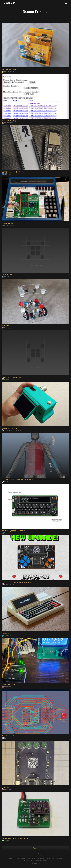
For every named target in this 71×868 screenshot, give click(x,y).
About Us (10, 858)
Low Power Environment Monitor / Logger (15, 838)
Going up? (35, 854)
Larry (5, 482)
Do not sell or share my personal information (35, 860)
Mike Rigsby (7, 328)
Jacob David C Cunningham (12, 430)
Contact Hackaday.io (20, 858)
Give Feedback (31, 858)
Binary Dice (5, 787)
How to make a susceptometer (11, 377)
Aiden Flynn (7, 789)
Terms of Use (41, 858)
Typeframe (5, 633)
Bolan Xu (6, 533)
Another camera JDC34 (9, 428)
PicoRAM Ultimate (8, 223)
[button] (66, 3)
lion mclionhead (8, 123)
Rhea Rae (6, 687)
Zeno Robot (6, 326)
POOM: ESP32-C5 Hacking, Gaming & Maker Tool (18, 582)
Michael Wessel (8, 225)
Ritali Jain (6, 277)
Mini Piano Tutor (7, 275)
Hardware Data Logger (9, 69)
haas (5, 738)
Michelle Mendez (8, 584)
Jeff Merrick (7, 635)
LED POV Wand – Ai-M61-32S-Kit (13, 172)
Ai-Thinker (6, 174)
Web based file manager (10, 121)
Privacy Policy (50, 858)
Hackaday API (60, 858)
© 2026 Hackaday (35, 864)
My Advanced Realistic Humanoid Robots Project (17, 480)
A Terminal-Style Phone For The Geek (14, 531)
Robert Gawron (8, 72)
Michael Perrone (8, 379)
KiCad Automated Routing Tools (12, 736)
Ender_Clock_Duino (8, 685)
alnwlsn (5, 841)
